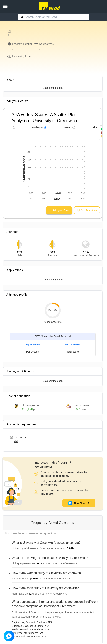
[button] (5, 6)
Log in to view (32, 345)
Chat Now (79, 503)
